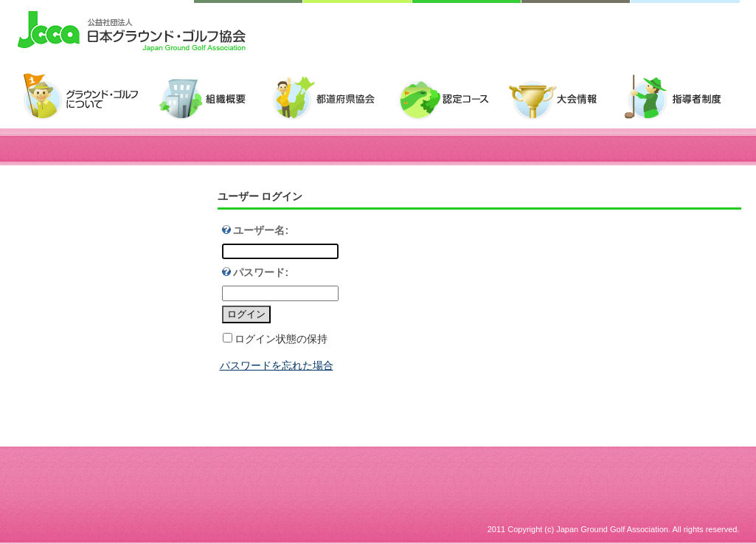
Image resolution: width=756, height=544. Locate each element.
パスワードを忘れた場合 (277, 365)
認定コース (450, 98)
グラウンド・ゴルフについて (86, 98)
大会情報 (561, 98)
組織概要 (210, 98)
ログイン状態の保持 (281, 339)
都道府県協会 (330, 98)
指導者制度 (678, 98)
